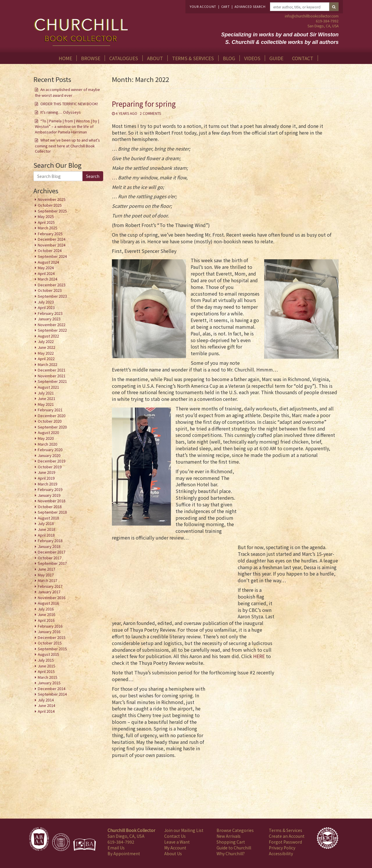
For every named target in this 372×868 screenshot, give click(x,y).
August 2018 (48, 518)
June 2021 (46, 398)
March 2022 (48, 364)
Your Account (203, 7)
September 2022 (52, 330)
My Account (175, 848)
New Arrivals (229, 836)
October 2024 (50, 250)
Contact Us (175, 836)
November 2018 (52, 501)
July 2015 (46, 660)
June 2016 (46, 614)
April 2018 (46, 535)
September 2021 (52, 381)
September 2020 (52, 427)
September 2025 (52, 211)
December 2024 (52, 239)
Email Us (116, 848)
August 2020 (48, 432)
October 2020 (50, 421)
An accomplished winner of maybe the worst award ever (67, 92)
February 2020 (50, 450)
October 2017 (50, 558)
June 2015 (46, 666)
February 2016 (50, 626)
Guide (276, 58)
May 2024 (46, 268)
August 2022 (48, 336)
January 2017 (49, 592)
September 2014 (52, 694)
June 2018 (46, 529)
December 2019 (52, 461)
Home (65, 58)
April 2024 (46, 273)
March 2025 (48, 228)
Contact (303, 58)
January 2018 (49, 546)
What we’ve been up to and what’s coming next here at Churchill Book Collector (67, 145)
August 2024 (48, 262)
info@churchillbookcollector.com (312, 16)
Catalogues (124, 58)
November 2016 (52, 598)
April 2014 (46, 711)
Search (93, 176)
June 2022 (46, 347)
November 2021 (52, 376)
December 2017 (52, 552)
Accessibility (281, 853)
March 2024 (48, 279)
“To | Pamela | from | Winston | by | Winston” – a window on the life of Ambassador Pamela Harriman (67, 126)
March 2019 (48, 484)
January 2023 (49, 319)
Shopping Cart (231, 842)
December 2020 (52, 416)
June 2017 (46, 569)
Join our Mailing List (184, 830)
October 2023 (50, 290)
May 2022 (46, 353)
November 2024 (52, 245)
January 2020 (49, 455)
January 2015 (49, 683)
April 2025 (46, 222)
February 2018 (50, 541)
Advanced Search (250, 7)
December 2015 (52, 637)
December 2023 (52, 285)
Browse (91, 58)
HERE (259, 656)
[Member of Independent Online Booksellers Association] (85, 845)
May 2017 (46, 575)
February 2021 (50, 410)
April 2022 (46, 359)
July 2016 (46, 609)
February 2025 (50, 234)
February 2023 (50, 313)
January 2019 (49, 495)
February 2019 (50, 489)
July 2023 (46, 302)
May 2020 (46, 438)
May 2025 (46, 216)
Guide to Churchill (234, 848)
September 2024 (52, 256)
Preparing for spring (144, 104)
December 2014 (52, 688)
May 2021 (46, 404)
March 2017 (48, 580)
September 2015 (52, 649)
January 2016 (49, 632)
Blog (229, 58)
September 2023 (52, 296)
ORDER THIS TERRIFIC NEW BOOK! (69, 104)
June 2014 (46, 705)
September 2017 (52, 563)
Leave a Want (177, 842)
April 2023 (46, 307)
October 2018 (50, 507)
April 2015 (46, 671)
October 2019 (50, 467)
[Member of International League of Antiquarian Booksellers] (61, 842)
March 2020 (48, 444)
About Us (173, 853)
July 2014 (46, 700)
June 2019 (46, 472)
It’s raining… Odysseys (61, 112)
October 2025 (50, 205)
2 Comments (150, 113)
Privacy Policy (282, 848)
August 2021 (48, 387)
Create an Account (287, 836)
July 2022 (46, 341)
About (155, 58)
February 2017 (50, 586)
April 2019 (46, 478)
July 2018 (46, 523)
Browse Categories (235, 830)
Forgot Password (285, 842)
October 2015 (50, 643)
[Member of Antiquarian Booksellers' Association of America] (39, 839)
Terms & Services (193, 58)
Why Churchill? (231, 853)
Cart (226, 7)
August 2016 (48, 603)
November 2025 (52, 199)
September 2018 (52, 512)
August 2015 (48, 654)
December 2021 (52, 370)
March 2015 (48, 677)
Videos (252, 58)
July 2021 (46, 393)
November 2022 (52, 325)
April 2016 (46, 620)
